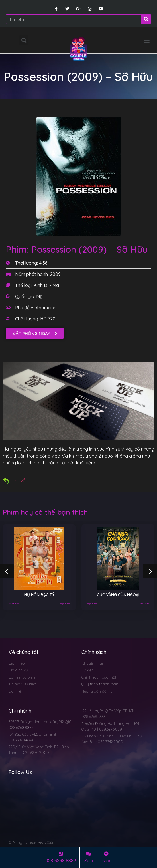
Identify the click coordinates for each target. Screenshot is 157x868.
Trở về (14, 480)
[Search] (146, 19)
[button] (147, 40)
